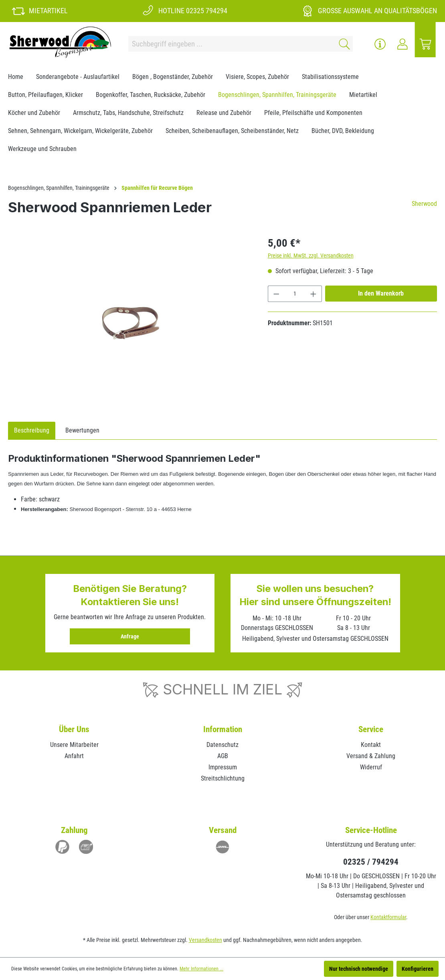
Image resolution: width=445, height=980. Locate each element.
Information (223, 729)
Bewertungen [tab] (82, 430)
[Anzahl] (295, 294)
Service (371, 729)
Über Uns (74, 729)
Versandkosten (205, 940)
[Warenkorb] (425, 44)
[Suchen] (343, 44)
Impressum (223, 767)
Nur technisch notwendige (359, 969)
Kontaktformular (388, 917)
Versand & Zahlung (371, 756)
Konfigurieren (418, 969)
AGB (223, 756)
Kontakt (371, 745)
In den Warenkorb (381, 293)
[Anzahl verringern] (276, 294)
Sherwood (424, 204)
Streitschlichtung (223, 778)
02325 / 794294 (371, 862)
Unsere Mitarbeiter (74, 745)
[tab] (32, 431)
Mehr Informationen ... (201, 969)
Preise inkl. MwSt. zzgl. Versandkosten (311, 256)
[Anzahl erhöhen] (314, 294)
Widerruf (371, 767)
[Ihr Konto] (403, 44)
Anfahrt (74, 756)
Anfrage (130, 636)
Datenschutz (222, 745)
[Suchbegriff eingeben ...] (231, 44)
